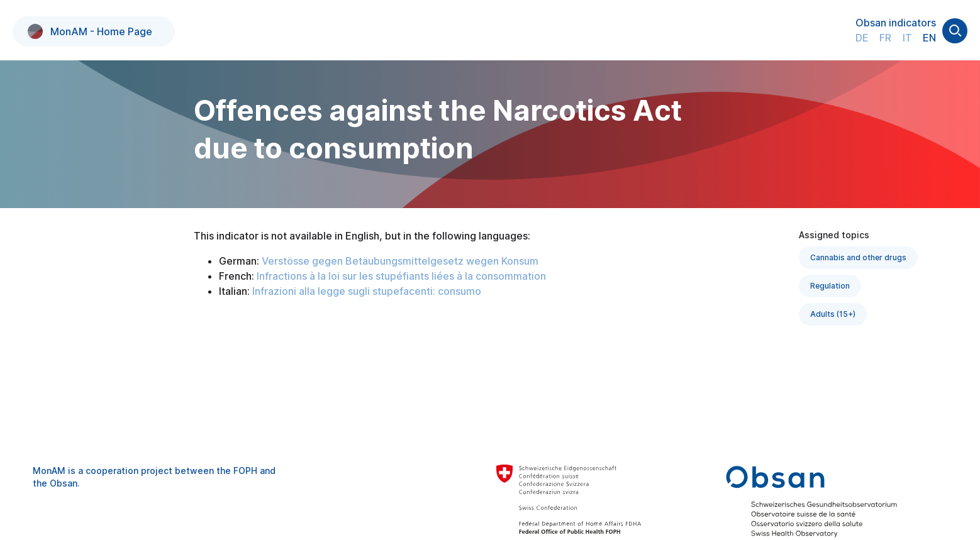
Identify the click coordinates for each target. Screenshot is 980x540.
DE (862, 38)
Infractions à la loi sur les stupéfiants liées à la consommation (401, 276)
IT (907, 38)
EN (929, 38)
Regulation (830, 286)
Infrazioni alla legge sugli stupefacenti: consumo (367, 291)
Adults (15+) (833, 314)
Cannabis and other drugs (858, 257)
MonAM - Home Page (90, 31)
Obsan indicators (896, 23)
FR (885, 38)
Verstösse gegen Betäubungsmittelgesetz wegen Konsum (400, 261)
